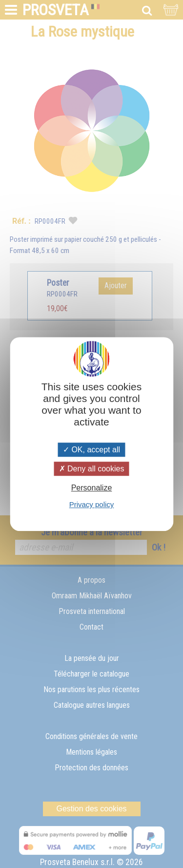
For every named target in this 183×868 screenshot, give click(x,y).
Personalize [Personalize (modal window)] (92, 488)
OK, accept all (91, 450)
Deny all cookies (92, 469)
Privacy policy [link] (92, 504)
